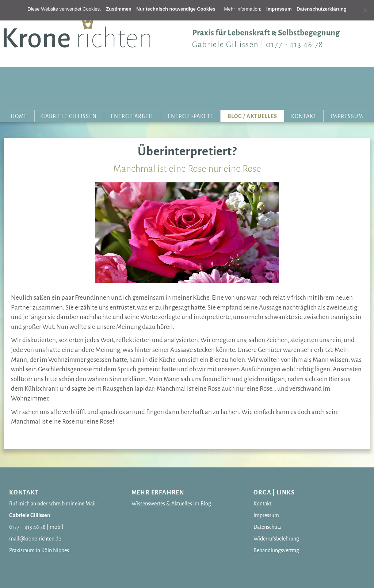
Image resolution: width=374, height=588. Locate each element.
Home (19, 116)
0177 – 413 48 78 (27, 527)
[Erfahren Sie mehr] (279, 9)
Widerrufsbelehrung (276, 539)
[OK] (119, 9)
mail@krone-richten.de (35, 539)
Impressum (347, 116)
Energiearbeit (132, 116)
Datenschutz (268, 527)
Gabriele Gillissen (69, 116)
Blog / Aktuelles (252, 116)
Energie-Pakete (191, 116)
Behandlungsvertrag (276, 550)
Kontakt (304, 116)
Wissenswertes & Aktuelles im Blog (171, 504)
